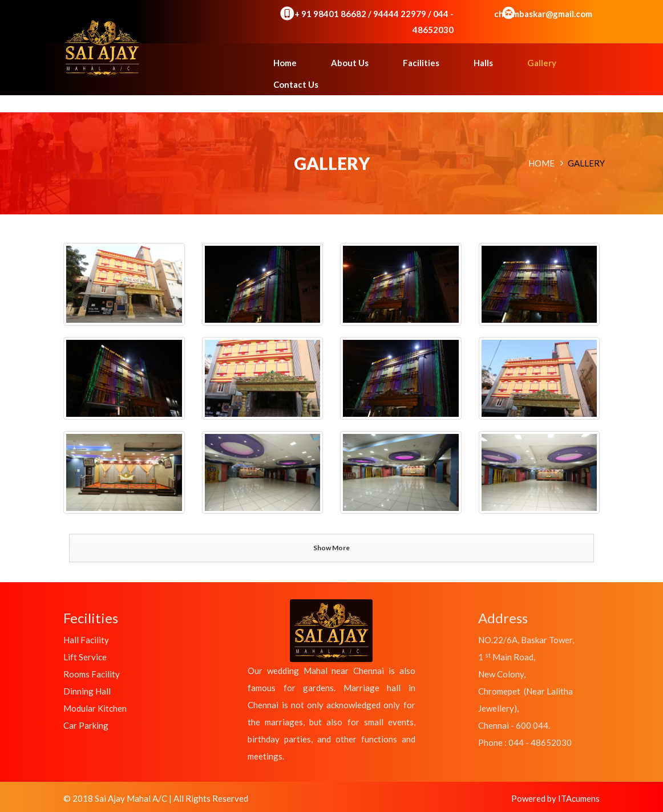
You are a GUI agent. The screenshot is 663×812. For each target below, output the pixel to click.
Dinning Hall (87, 691)
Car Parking (86, 725)
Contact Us (296, 84)
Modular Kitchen (95, 708)
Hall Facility (86, 640)
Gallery (542, 63)
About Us (350, 63)
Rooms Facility (92, 674)
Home (285, 63)
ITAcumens (579, 798)
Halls (483, 63)
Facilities (421, 63)
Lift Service (85, 657)
